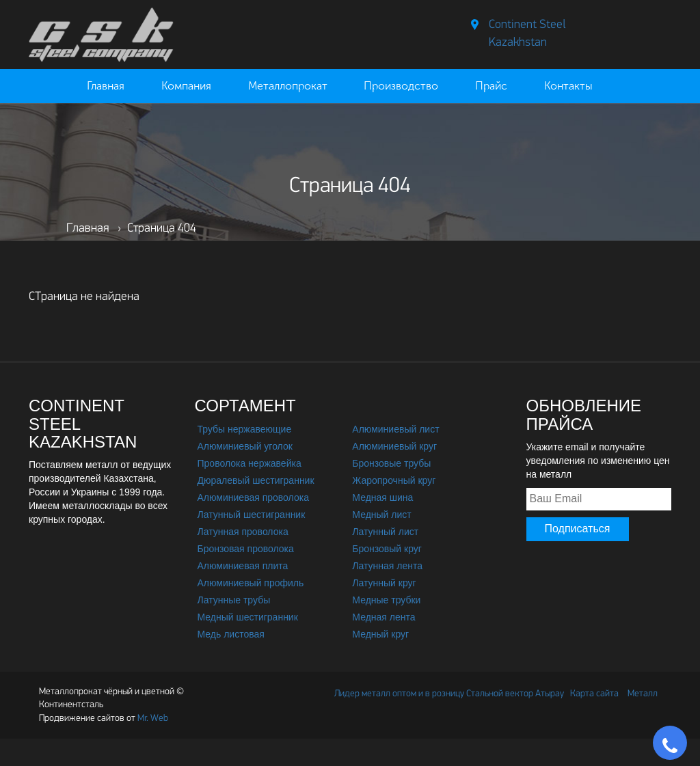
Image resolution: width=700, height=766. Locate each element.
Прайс (491, 86)
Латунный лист (385, 532)
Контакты (568, 86)
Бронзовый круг (387, 549)
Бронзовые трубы (391, 463)
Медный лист (381, 515)
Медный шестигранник (248, 617)
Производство (401, 86)
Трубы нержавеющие (245, 429)
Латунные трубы (234, 600)
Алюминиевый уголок (245, 446)
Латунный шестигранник (252, 515)
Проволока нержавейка (250, 463)
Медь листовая (231, 634)
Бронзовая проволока (246, 549)
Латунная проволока (243, 532)
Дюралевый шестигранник (256, 480)
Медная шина (382, 497)
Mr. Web (104, 719)
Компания (186, 86)
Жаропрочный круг (394, 480)
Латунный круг (384, 583)
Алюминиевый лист (395, 429)
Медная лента (383, 617)
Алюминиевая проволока (253, 497)
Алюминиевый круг (394, 446)
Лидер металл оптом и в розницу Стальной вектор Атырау (449, 694)
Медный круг (380, 634)
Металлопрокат (288, 86)
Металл (643, 694)
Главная (106, 86)
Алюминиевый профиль (251, 583)
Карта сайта (594, 694)
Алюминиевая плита (243, 566)
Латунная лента (387, 566)
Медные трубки (386, 600)
